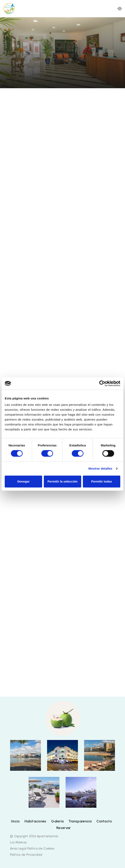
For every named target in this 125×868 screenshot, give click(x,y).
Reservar (63, 828)
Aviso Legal (18, 849)
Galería (57, 821)
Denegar (23, 481)
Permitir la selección (62, 481)
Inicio (15, 821)
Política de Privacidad (26, 855)
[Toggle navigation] (120, 9)
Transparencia (80, 821)
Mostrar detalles (100, 468)
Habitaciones (35, 821)
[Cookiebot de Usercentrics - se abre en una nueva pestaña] (102, 383)
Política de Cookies (41, 849)
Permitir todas (101, 481)
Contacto (104, 821)
